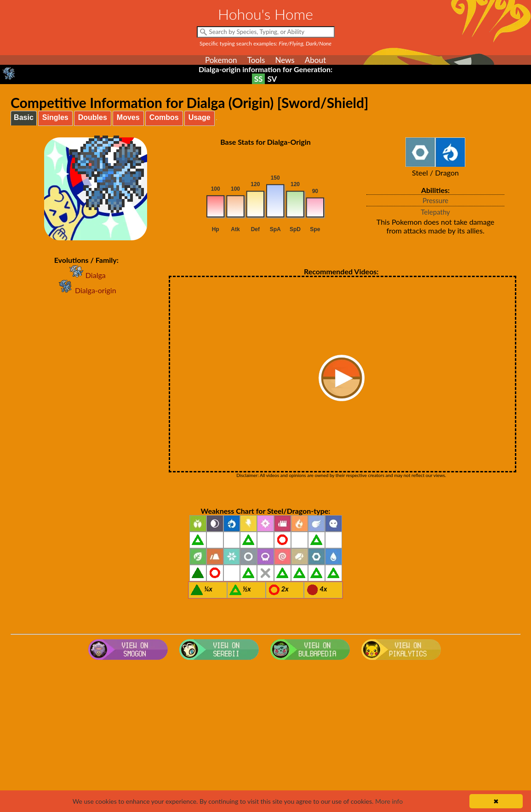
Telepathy (435, 212)
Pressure (435, 200)
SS (259, 79)
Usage (200, 117)
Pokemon (221, 60)
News (285, 60)
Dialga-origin (86, 290)
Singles (55, 117)
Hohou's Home (265, 14)
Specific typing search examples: (265, 43)
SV (272, 79)
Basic (24, 117)
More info (389, 801)
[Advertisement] (265, 737)
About (315, 60)
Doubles (93, 117)
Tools (256, 60)
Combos (164, 117)
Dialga (86, 275)
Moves (128, 117)
